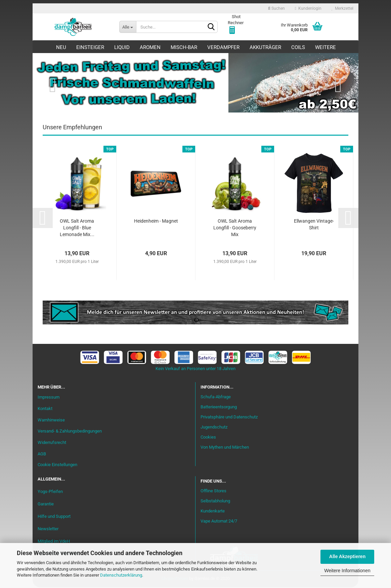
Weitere (325, 47)
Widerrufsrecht (52, 443)
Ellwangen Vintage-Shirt (314, 225)
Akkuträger (265, 47)
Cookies (208, 438)
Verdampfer (223, 47)
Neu (61, 47)
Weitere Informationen (347, 571)
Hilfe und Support (54, 517)
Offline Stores (213, 492)
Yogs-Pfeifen (50, 492)
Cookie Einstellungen (57, 465)
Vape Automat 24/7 (219, 522)
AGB (42, 455)
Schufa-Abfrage (216, 398)
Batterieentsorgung (219, 408)
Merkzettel (342, 8)
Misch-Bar (184, 47)
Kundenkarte (213, 512)
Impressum (49, 398)
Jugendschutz (214, 428)
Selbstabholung (215, 502)
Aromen (150, 47)
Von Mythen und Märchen (225, 448)
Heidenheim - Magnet (156, 222)
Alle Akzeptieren (347, 556)
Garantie (46, 505)
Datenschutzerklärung (121, 575)
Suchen (276, 8)
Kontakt (45, 409)
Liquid (122, 47)
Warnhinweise (51, 421)
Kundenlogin (308, 8)
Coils (298, 47)
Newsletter (48, 529)
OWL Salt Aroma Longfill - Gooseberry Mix (235, 229)
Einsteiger (90, 47)
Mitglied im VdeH (54, 542)
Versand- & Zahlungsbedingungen (70, 432)
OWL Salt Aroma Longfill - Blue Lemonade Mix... (77, 229)
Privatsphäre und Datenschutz (229, 418)
